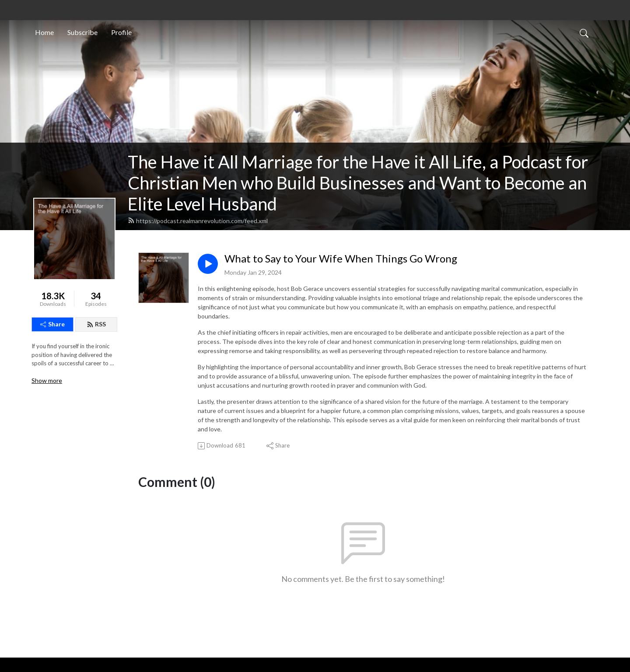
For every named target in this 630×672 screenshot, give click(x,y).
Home (44, 32)
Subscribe (82, 32)
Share (52, 324)
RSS (96, 324)
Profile (121, 32)
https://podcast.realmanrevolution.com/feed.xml (198, 221)
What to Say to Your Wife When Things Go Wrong (341, 259)
